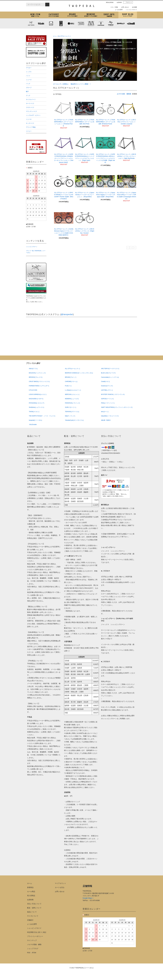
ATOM (34, 953)
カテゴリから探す (54, 15)
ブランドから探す (72, 15)
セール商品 (31, 891)
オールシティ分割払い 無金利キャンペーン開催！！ (72, 84)
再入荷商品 (31, 896)
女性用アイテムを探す (91, 15)
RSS (29, 953)
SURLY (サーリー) (121, 23)
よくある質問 (118, 10)
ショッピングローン (32, 247)
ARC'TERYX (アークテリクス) (31, 23)
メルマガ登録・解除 (34, 944)
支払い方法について (34, 904)
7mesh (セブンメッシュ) (111, 23)
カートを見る (60, 887)
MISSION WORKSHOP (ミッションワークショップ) (91, 23)
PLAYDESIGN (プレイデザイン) (71, 23)
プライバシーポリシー (35, 936)
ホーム (55, 36)
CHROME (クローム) (61, 23)
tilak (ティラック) (41, 23)
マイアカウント (60, 883)
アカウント (128, 2)
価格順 (129, 94)
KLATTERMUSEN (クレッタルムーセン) (51, 23)
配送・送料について (34, 908)
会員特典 (118, 2)
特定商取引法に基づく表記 (37, 932)
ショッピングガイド (130, 10)
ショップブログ (128, 15)
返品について (32, 912)
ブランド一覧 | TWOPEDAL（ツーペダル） (36, 252)
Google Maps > (88, 898)
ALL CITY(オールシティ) (64, 36)
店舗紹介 (109, 15)
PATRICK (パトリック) (101, 23)
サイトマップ (32, 940)
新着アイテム (35, 15)
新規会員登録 (109, 2)
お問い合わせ (124, 7)
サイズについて (33, 916)
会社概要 (134, 7)
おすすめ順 (121, 94)
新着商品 (30, 887)
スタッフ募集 (113, 7)
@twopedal (67, 314)
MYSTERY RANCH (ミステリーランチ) (81, 23)
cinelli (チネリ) (131, 23)
